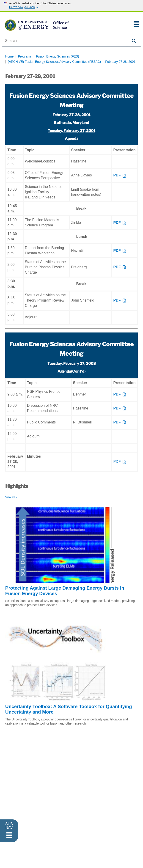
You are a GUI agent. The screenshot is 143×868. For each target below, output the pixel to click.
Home (10, 56)
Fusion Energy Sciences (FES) (57, 56)
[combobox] (65, 41)
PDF (117, 175)
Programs (25, 56)
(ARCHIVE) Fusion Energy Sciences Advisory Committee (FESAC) (54, 62)
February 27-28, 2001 (120, 62)
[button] (134, 41)
